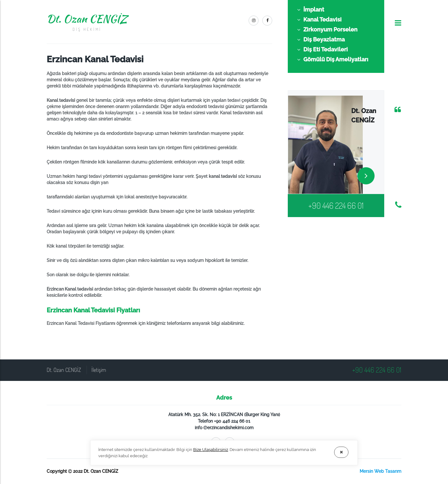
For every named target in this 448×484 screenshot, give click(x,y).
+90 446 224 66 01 (336, 205)
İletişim (99, 370)
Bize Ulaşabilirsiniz (211, 450)
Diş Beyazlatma (321, 40)
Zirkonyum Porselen (327, 30)
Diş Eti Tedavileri (322, 50)
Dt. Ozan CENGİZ (87, 22)
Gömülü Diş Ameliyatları (333, 59)
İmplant (311, 10)
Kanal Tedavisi (319, 20)
